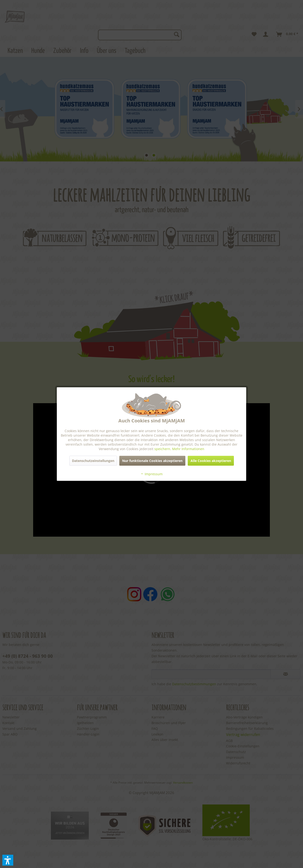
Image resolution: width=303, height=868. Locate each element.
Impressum (151, 474)
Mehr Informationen (188, 449)
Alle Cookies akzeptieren (211, 460)
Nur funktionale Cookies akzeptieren (152, 460)
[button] (8, 860)
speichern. (163, 449)
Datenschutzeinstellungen (93, 460)
